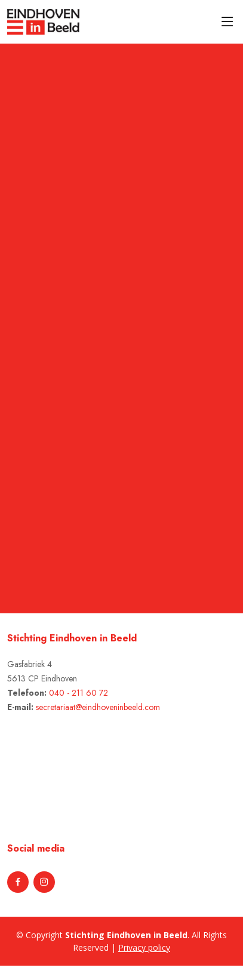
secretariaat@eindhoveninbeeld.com (98, 707)
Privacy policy (144, 947)
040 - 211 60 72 (79, 693)
